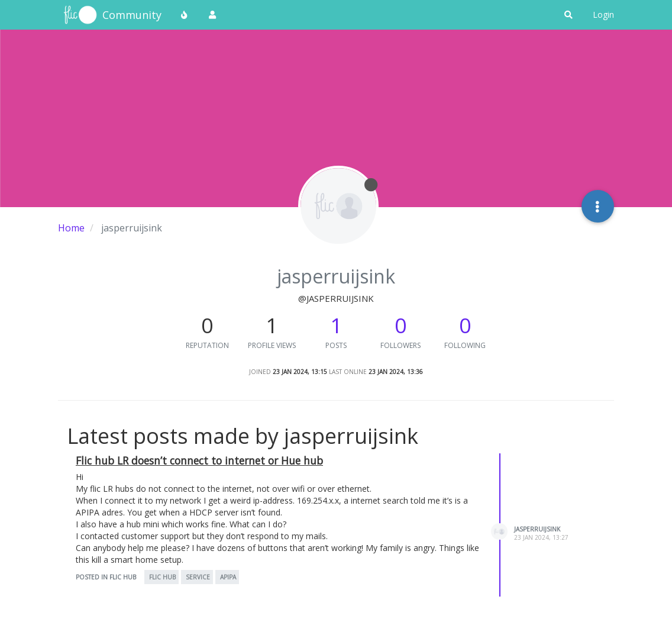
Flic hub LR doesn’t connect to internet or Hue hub (199, 460)
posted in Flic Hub (106, 577)
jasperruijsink (537, 529)
